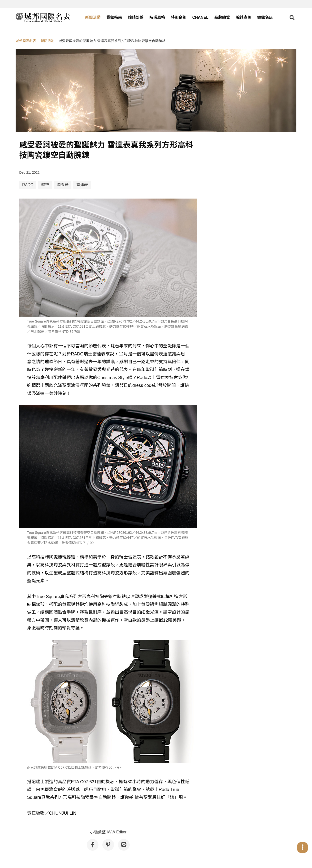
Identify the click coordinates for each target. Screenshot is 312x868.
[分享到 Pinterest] (108, 845)
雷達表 (82, 185)
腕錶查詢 (244, 17)
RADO (28, 185)
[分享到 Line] (124, 845)
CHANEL (200, 17)
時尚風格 (157, 17)
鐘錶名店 (265, 17)
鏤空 (45, 185)
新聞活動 (93, 17)
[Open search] (292, 18)
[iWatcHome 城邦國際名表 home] (43, 18)
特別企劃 (179, 17)
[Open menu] (302, 848)
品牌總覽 (222, 17)
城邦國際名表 (26, 41)
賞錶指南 (114, 17)
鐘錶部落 (136, 17)
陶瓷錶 (63, 185)
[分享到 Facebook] (93, 845)
